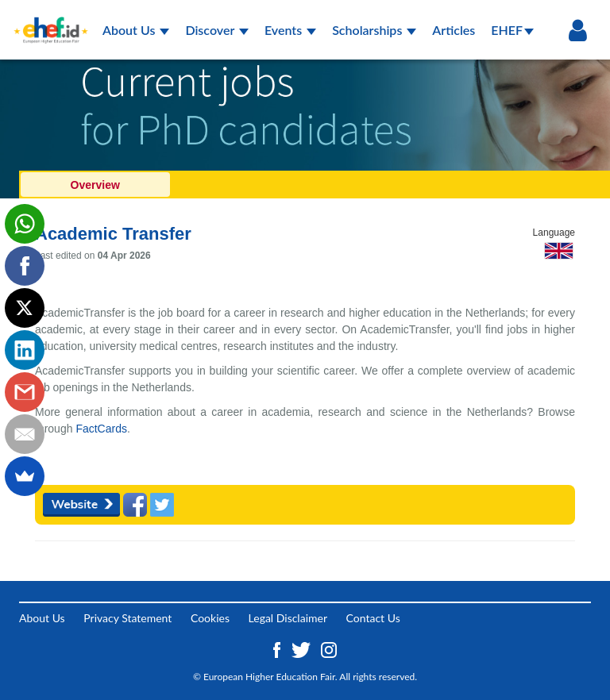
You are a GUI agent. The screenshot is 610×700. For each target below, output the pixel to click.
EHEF (512, 30)
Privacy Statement (127, 618)
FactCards (101, 429)
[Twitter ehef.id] (303, 649)
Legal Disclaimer (288, 618)
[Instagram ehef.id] (329, 649)
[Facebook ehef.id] (278, 649)
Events (290, 30)
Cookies (210, 618)
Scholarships (374, 30)
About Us (136, 30)
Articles (454, 30)
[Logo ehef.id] (51, 20)
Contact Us (373, 618)
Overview (95, 185)
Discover (217, 30)
